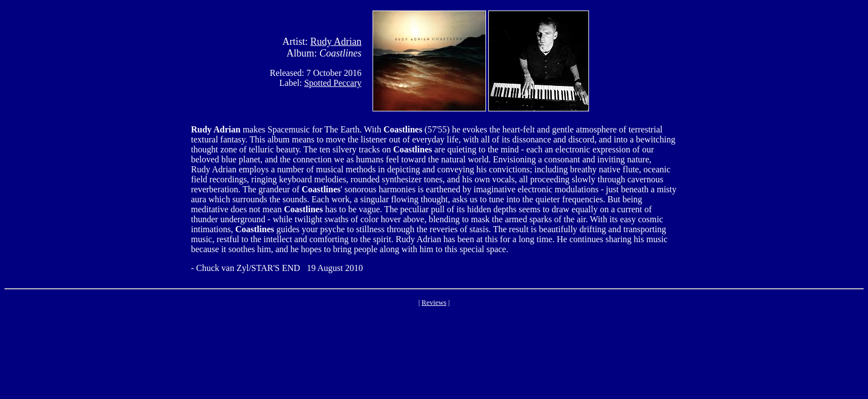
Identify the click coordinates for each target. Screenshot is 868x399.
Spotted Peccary (333, 83)
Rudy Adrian (336, 42)
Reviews (434, 302)
